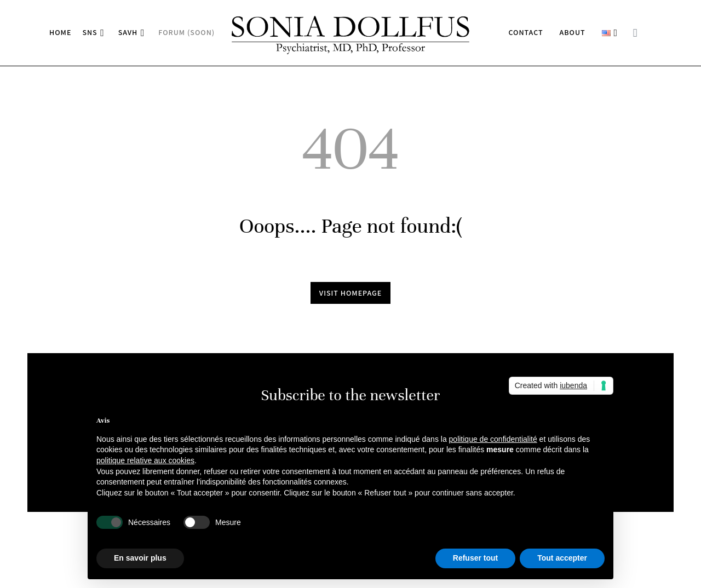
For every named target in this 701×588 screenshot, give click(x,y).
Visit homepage (351, 293)
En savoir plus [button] (140, 558)
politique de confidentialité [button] (493, 439)
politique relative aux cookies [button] (145, 460)
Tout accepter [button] (562, 558)
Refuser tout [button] (475, 558)
